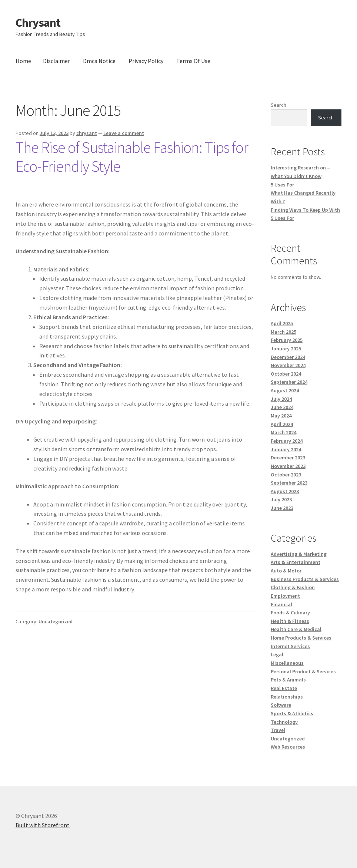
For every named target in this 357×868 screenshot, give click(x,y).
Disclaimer (56, 61)
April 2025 (282, 323)
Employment (285, 596)
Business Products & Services (305, 579)
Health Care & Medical (296, 629)
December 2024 (288, 357)
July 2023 (281, 499)
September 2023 (289, 483)
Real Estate (284, 688)
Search (278, 105)
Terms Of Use (193, 61)
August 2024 (285, 390)
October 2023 (286, 475)
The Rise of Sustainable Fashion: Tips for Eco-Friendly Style (132, 157)
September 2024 (289, 382)
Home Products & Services (301, 638)
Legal (277, 654)
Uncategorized (56, 621)
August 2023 (285, 491)
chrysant (87, 133)
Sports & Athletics (292, 713)
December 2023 (288, 458)
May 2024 (281, 416)
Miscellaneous (287, 663)
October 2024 (286, 374)
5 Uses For (282, 185)
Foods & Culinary (290, 613)
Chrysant (38, 23)
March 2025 (283, 332)
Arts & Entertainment (296, 562)
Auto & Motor (286, 571)
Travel (278, 730)
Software (281, 705)
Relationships (287, 697)
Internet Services (290, 646)
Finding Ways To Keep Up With (305, 210)
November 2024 (288, 365)
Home (23, 61)
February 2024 (287, 441)
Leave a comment (124, 133)
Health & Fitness (290, 621)
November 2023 (288, 466)
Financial (281, 604)
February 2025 (287, 340)
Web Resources (288, 747)
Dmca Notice (99, 61)
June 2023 (282, 508)
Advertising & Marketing (299, 554)
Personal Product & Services (303, 671)
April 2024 (282, 424)
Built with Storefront (43, 825)
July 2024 (281, 399)
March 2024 (283, 432)
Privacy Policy (146, 61)
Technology (284, 722)
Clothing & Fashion (293, 587)
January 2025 (286, 349)
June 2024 (282, 407)
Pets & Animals (288, 680)
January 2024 (286, 449)
